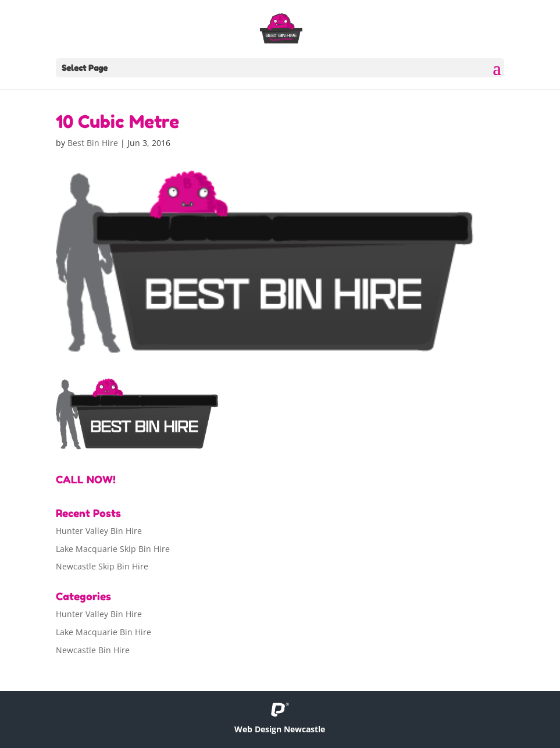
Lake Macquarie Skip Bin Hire (113, 549)
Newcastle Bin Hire (93, 650)
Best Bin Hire (93, 143)
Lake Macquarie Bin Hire (104, 632)
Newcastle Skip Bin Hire (102, 566)
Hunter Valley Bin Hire (99, 531)
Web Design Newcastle (280, 729)
